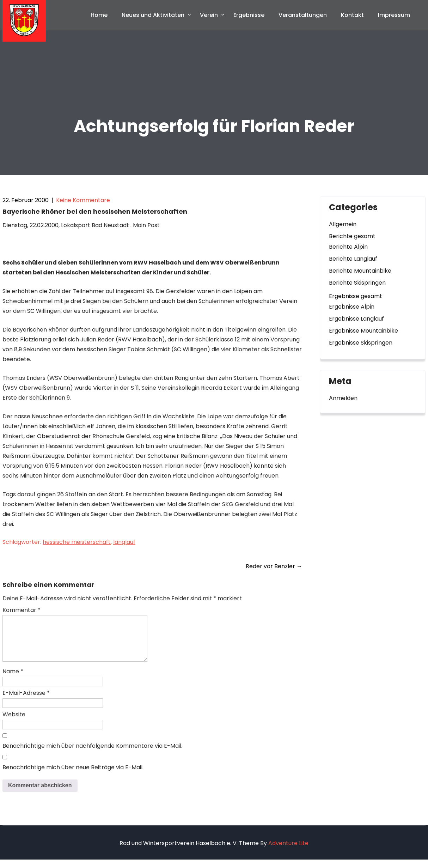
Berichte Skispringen (357, 283)
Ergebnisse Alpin (352, 307)
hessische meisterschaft (77, 542)
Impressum (394, 15)
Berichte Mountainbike (360, 271)
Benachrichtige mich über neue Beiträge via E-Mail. (73, 776)
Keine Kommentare (83, 200)
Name (13, 680)
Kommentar (22, 610)
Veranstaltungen (303, 15)
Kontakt (352, 15)
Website (14, 723)
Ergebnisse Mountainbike (363, 331)
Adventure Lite (288, 852)
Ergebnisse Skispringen (361, 343)
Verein (209, 15)
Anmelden (343, 398)
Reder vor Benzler (274, 566)
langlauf (124, 542)
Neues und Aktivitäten (153, 15)
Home (99, 15)
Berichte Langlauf (353, 259)
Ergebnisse (249, 15)
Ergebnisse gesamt (356, 296)
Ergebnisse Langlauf (356, 319)
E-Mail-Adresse (26, 701)
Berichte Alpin (348, 247)
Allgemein (343, 224)
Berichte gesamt (352, 236)
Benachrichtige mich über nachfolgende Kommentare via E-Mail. (92, 754)
